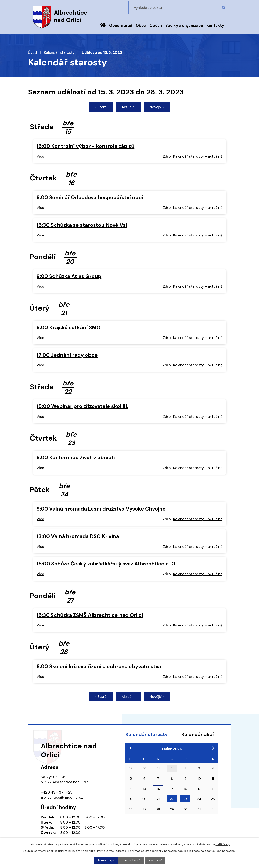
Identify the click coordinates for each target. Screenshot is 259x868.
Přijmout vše (106, 860)
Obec (141, 25)
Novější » (159, 107)
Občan (156, 25)
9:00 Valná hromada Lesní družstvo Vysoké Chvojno (101, 509)
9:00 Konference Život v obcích (76, 458)
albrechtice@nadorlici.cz (62, 798)
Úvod (103, 28)
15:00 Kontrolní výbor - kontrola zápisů (85, 147)
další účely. (223, 844)
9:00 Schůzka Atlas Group (69, 277)
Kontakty (215, 25)
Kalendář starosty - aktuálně (198, 157)
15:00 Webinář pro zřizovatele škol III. (82, 407)
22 (172, 808)
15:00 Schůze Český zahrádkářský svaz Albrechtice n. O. (106, 564)
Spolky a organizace (184, 25)
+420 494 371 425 (57, 793)
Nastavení (155, 860)
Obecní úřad (121, 25)
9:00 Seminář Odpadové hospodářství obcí (90, 198)
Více (40, 157)
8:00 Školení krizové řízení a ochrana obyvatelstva (99, 667)
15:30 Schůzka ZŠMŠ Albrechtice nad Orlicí (90, 616)
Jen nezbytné (131, 860)
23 (185, 808)
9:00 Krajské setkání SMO (69, 328)
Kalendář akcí (142, 743)
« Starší (99, 107)
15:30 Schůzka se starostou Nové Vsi (82, 225)
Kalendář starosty (59, 52)
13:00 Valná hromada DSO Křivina (78, 537)
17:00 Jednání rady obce (67, 355)
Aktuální (128, 107)
